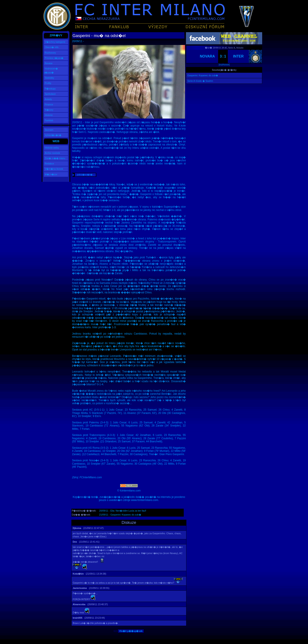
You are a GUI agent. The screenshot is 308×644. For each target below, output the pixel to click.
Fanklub (49, 120)
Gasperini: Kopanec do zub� (203, 75)
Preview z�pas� (54, 58)
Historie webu (52, 148)
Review (49, 63)
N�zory (49, 110)
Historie (49, 115)
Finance (49, 104)
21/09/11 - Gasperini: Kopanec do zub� (120, 515)
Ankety (48, 99)
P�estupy (50, 89)
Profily (48, 83)
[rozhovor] (224, 65)
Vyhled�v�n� (53, 135)
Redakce (49, 164)
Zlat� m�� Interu (55, 158)
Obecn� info (52, 47)
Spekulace (50, 94)
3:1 (223, 56)
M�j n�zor (51, 174)
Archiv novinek (52, 153)
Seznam (49, 130)
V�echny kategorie (55, 42)
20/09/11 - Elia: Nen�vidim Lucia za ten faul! (123, 511)
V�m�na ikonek (54, 169)
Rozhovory (50, 53)
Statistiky (49, 78)
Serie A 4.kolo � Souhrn (200, 81)
